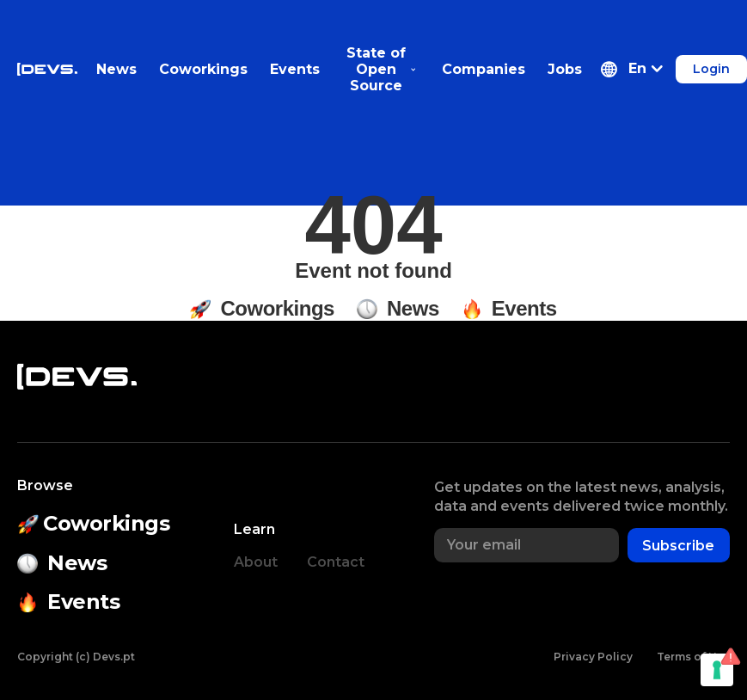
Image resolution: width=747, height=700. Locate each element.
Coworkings (203, 69)
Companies (484, 69)
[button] (632, 70)
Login (711, 69)
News (116, 69)
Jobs (565, 69)
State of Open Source (381, 69)
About (256, 562)
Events (295, 69)
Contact (336, 562)
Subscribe (678, 546)
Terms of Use (693, 657)
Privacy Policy (593, 657)
